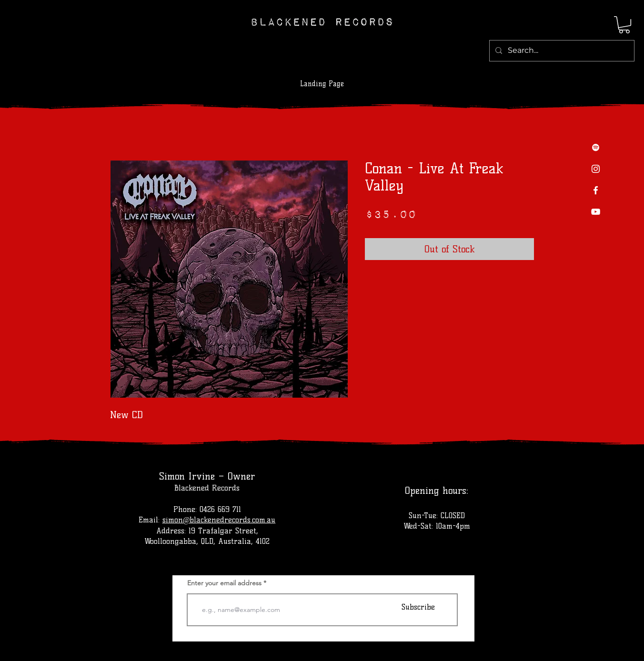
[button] (624, 25)
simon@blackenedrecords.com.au (219, 520)
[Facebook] (596, 190)
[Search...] (561, 51)
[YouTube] (596, 212)
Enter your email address (224, 583)
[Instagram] (596, 169)
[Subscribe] (418, 607)
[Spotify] (596, 147)
